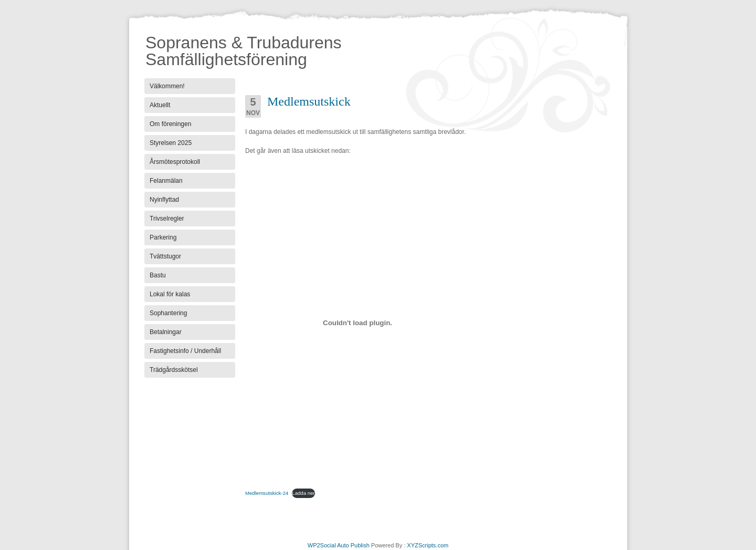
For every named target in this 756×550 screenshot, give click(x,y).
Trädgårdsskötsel (174, 370)
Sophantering (168, 313)
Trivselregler (167, 219)
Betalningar (166, 332)
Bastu (158, 275)
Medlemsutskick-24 (267, 493)
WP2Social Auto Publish (339, 545)
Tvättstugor (165, 256)
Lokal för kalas (170, 294)
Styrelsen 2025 (171, 143)
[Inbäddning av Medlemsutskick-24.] (358, 323)
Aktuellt (160, 105)
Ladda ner (303, 493)
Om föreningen (170, 124)
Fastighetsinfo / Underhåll (185, 351)
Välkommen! (167, 86)
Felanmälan (166, 181)
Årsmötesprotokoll (175, 162)
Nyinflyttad (164, 200)
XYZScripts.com (428, 545)
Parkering (163, 237)
